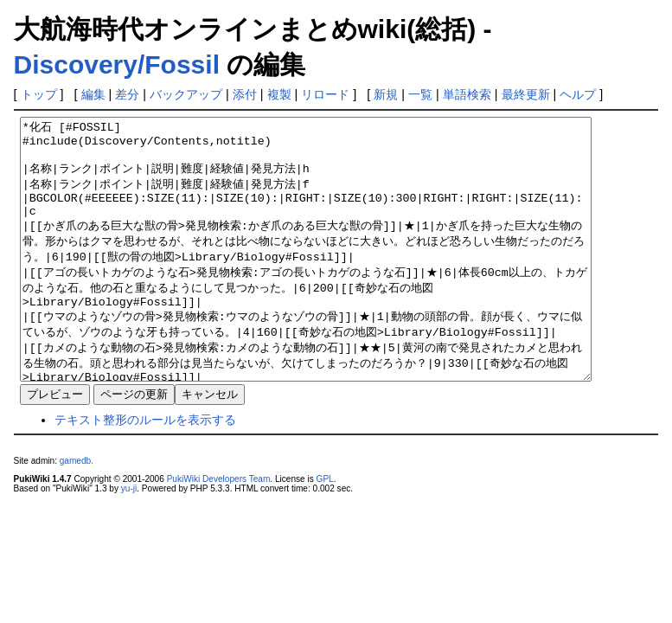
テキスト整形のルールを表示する (145, 472)
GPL (325, 531)
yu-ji (129, 540)
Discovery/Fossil (117, 64)
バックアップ (186, 94)
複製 (279, 94)
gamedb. (77, 513)
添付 (245, 94)
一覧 (420, 94)
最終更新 (526, 94)
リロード (325, 94)
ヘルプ (578, 94)
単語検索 (467, 94)
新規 (386, 94)
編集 (93, 94)
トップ (39, 94)
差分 (127, 94)
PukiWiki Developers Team (219, 531)
